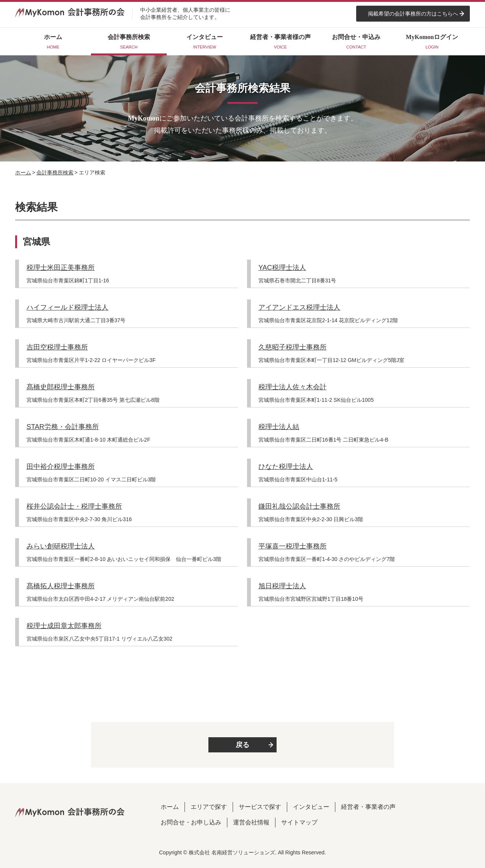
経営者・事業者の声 (368, 807)
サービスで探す (260, 807)
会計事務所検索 (55, 172)
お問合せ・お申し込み (191, 822)
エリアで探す (209, 807)
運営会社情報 (251, 822)
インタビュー (311, 807)
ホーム (23, 172)
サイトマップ (299, 822)
